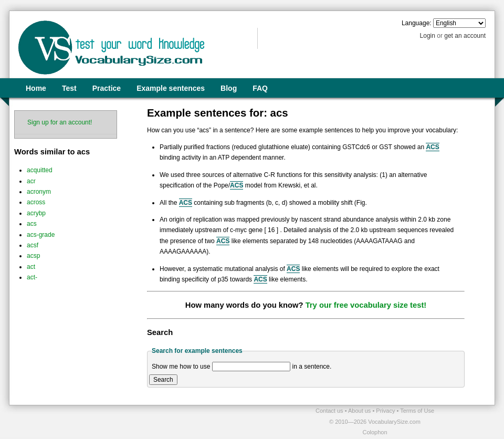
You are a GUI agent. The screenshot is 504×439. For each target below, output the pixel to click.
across (36, 202)
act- (32, 277)
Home (36, 88)
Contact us (330, 411)
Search (163, 380)
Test (69, 88)
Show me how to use (181, 367)
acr (31, 181)
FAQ (260, 88)
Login (428, 36)
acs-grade (41, 235)
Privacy (386, 411)
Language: (417, 23)
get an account (465, 36)
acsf (33, 245)
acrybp (36, 213)
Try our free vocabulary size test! (366, 305)
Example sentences (171, 88)
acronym (39, 192)
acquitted (40, 170)
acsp (33, 256)
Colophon (375, 432)
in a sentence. (312, 367)
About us (360, 411)
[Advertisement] (132, 421)
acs (32, 224)
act (31, 267)
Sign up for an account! (60, 122)
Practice (107, 88)
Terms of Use (417, 411)
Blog (229, 88)
